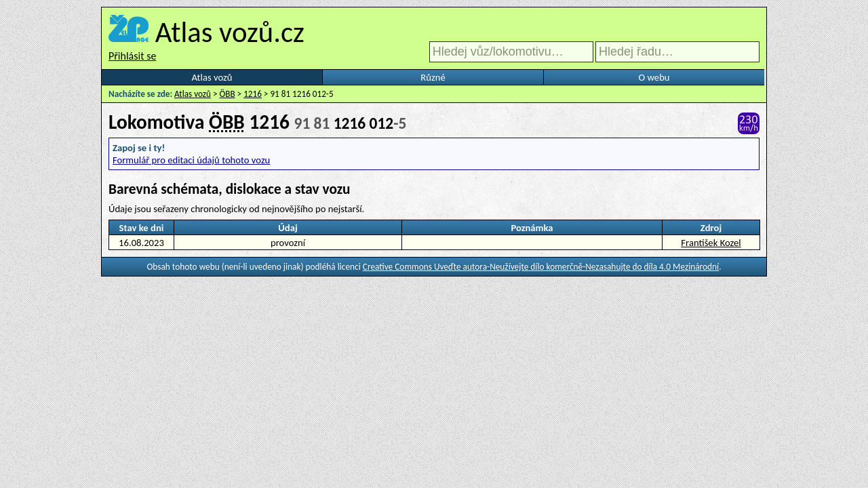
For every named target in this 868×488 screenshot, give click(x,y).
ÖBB (228, 94)
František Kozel (711, 243)
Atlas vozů (212, 77)
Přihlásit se (132, 56)
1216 (253, 94)
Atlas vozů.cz (230, 32)
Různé (433, 77)
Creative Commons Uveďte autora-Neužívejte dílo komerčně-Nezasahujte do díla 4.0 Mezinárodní (541, 267)
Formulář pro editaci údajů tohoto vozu (191, 160)
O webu (654, 77)
